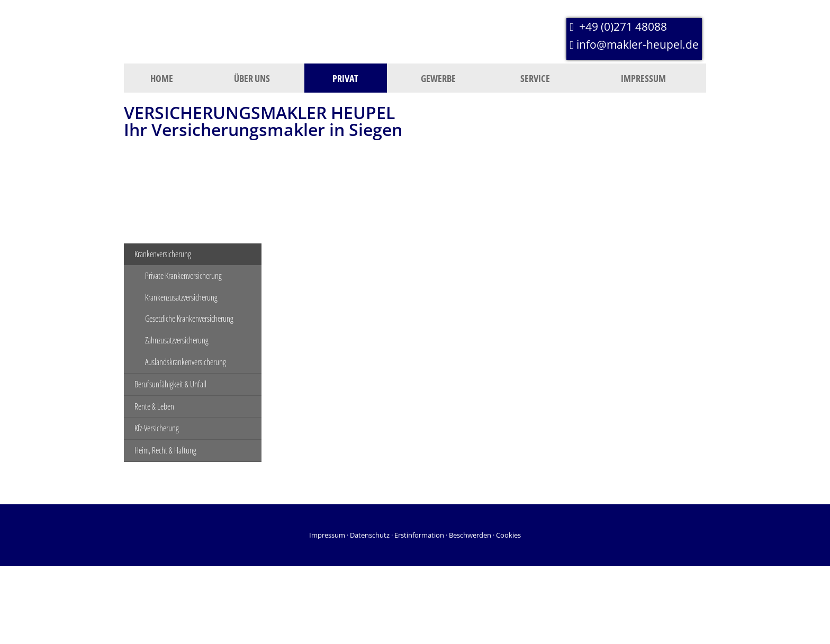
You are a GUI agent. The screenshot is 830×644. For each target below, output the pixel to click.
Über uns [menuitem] (252, 78)
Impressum (327, 535)
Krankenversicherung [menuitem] (163, 254)
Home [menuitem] (162, 78)
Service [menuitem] (535, 78)
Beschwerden (470, 535)
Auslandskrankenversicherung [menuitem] (186, 362)
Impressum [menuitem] (643, 78)
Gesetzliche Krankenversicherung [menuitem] (189, 319)
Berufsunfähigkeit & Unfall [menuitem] (170, 384)
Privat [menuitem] (345, 78)
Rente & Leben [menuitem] (154, 406)
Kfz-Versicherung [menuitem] (157, 428)
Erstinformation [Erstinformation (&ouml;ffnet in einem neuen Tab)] (419, 535)
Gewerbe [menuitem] (438, 78)
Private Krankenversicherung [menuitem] (183, 276)
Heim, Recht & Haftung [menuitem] (165, 450)
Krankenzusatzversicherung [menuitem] (181, 297)
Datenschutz (370, 535)
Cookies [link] (508, 535)
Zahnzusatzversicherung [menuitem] (177, 340)
